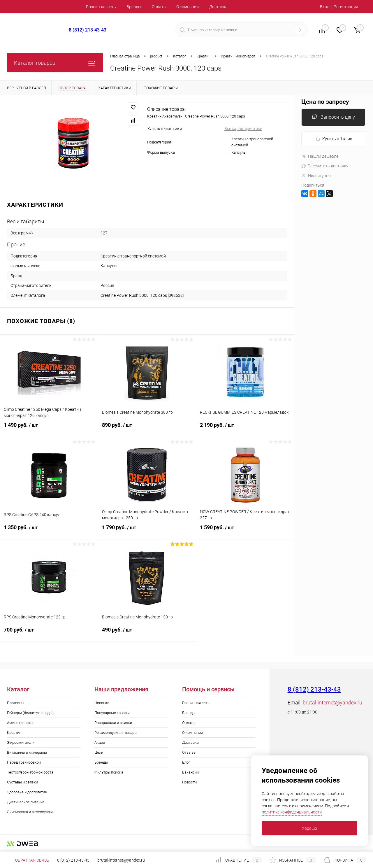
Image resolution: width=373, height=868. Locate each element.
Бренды (134, 7)
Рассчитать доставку (325, 166)
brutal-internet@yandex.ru (332, 703)
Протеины (16, 703)
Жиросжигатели (21, 742)
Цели (99, 752)
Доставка (218, 7)
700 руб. (49, 633)
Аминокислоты (20, 723)
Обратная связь (28, 860)
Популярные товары (112, 713)
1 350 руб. (49, 531)
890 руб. (147, 429)
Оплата (159, 7)
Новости (189, 782)
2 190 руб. (245, 429)
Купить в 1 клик (334, 139)
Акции (100, 742)
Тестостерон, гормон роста (30, 772)
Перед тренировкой (24, 762)
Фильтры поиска (109, 772)
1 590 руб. (245, 531)
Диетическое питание (26, 802)
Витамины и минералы (27, 752)
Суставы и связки (22, 782)
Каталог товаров (55, 63)
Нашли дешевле (320, 156)
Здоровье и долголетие (27, 792)
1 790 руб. (147, 531)
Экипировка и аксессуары (30, 812)
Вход (325, 7)
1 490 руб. (49, 429)
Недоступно (316, 176)
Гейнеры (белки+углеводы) (30, 713)
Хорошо (309, 828)
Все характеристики (243, 129)
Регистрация (346, 7)
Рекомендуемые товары (116, 733)
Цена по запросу (325, 102)
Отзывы (189, 752)
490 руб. (147, 633)
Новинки (102, 703)
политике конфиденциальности (292, 812)
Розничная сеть (101, 7)
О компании (188, 7)
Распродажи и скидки (113, 723)
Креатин (14, 733)
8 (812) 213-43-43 (88, 30)
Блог (186, 762)
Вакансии (190, 772)
